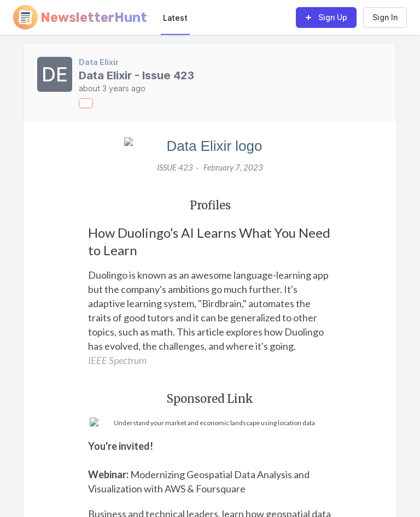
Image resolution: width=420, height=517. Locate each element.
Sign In (385, 17)
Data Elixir (99, 62)
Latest (175, 18)
